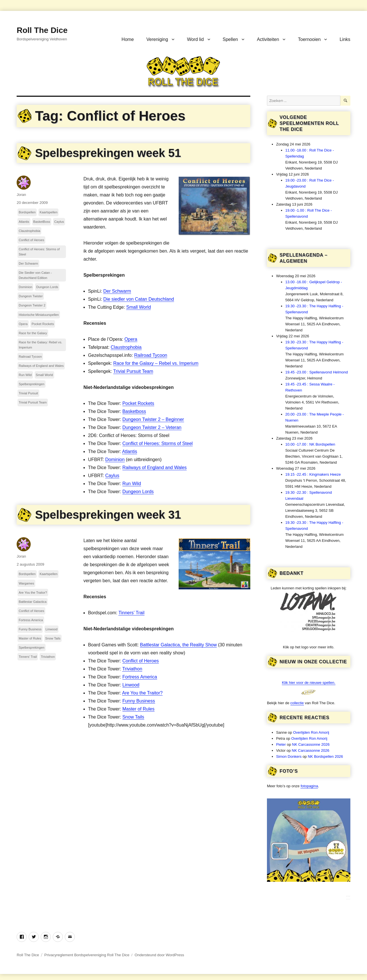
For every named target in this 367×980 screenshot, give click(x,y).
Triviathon (132, 669)
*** (348, 897)
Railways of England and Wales (155, 468)
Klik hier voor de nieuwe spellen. (309, 683)
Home (128, 39)
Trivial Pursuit (28, 393)
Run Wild (132, 484)
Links (345, 39)
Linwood (131, 685)
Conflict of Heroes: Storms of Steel (158, 443)
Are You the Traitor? (142, 693)
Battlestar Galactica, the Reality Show (178, 645)
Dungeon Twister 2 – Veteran (152, 427)
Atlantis (130, 451)
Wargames (26, 583)
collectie (297, 703)
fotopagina (309, 786)
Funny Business (139, 701)
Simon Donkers (289, 756)
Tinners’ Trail (131, 613)
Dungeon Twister (31, 296)
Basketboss (134, 411)
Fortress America (140, 677)
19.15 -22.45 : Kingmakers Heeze (313, 474)
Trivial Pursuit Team (133, 371)
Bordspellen (27, 212)
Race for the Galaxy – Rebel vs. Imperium (156, 363)
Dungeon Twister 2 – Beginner (153, 419)
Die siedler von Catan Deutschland (138, 299)
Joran (21, 195)
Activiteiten (268, 39)
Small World (138, 307)
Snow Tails (133, 717)
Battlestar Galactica (33, 602)
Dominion (115, 460)
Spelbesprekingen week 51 (108, 153)
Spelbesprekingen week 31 (108, 515)
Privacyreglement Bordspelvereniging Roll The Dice (87, 955)
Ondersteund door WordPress (159, 955)
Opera (131, 339)
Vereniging (157, 39)
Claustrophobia (126, 347)
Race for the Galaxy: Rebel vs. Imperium (40, 345)
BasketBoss (42, 222)
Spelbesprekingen (32, 384)
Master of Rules (138, 709)
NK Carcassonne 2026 (311, 744)
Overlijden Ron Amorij (311, 732)
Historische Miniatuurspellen (39, 315)
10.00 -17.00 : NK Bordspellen (310, 444)
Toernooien (309, 39)
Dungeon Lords (138, 492)
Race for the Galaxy (33, 333)
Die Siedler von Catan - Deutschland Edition (35, 275)
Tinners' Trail (28, 657)
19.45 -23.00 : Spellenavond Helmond (317, 372)
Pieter (281, 744)
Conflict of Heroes (31, 240)
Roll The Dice (42, 30)
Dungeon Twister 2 (32, 305)
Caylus (112, 476)
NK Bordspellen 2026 (325, 756)
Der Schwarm (117, 291)
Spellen (230, 39)
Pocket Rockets (138, 403)
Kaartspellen (48, 212)
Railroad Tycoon (151, 355)
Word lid (195, 39)
